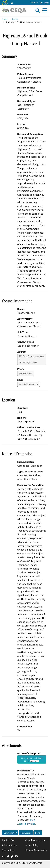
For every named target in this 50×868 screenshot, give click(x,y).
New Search (26, 833)
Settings (44, 3)
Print (38, 833)
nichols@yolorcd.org (29, 384)
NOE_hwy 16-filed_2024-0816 (32, 759)
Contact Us (34, 2)
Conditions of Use (35, 840)
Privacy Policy (9, 845)
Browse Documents (36, 850)
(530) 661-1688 (26, 373)
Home (5, 19)
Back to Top (9, 840)
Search (15, 19)
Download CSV (10, 833)
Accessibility (32, 845)
